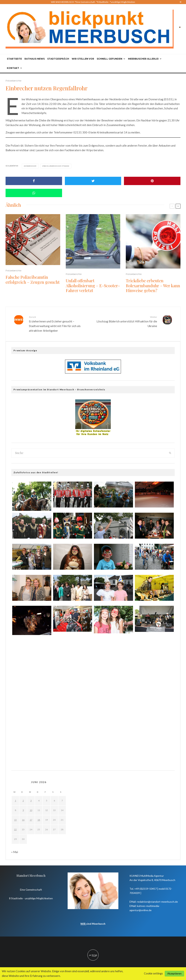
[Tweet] (93, 181)
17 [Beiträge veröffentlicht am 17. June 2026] (31, 820)
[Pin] (152, 181)
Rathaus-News (35, 59)
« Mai (15, 852)
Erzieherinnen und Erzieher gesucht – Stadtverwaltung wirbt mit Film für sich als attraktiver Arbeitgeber (60, 324)
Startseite (14, 59)
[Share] (34, 181)
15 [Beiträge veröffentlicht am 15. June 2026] (15, 820)
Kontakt (13, 68)
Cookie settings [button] (153, 973)
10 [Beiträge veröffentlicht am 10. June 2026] (31, 810)
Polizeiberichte (13, 81)
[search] (170, 453)
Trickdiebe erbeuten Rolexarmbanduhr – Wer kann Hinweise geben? (153, 285)
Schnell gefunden (109, 59)
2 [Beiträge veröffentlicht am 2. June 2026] (23, 801)
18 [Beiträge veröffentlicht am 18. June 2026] (39, 820)
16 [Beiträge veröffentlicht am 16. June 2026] (23, 820)
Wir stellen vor (83, 59)
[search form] (89, 453)
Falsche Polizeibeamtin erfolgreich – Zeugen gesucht (33, 280)
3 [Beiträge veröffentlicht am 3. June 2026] (31, 801)
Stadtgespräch (58, 59)
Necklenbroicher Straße (56, 166)
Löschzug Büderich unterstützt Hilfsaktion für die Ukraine (126, 321)
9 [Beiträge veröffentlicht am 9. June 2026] (23, 810)
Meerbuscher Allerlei (143, 59)
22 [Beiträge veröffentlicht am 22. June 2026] (15, 829)
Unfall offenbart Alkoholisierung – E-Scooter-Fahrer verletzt (93, 285)
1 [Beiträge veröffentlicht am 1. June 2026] (15, 801)
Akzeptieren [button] (174, 973)
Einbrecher (31, 166)
